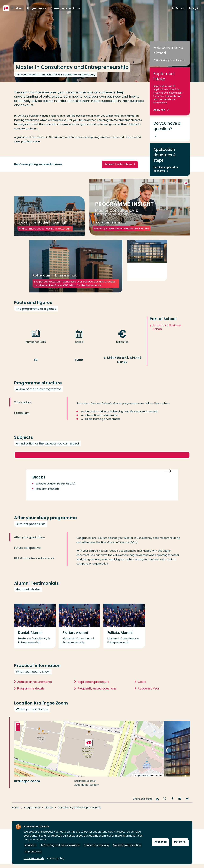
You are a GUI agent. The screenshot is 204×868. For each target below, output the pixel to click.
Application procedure (93, 693)
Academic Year (149, 700)
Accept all (161, 842)
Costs (142, 693)
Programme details (31, 700)
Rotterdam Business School (167, 338)
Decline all (180, 842)
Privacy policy (56, 858)
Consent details (34, 858)
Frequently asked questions (97, 700)
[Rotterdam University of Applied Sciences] (6, 8)
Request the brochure (118, 171)
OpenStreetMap (144, 787)
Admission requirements (35, 693)
